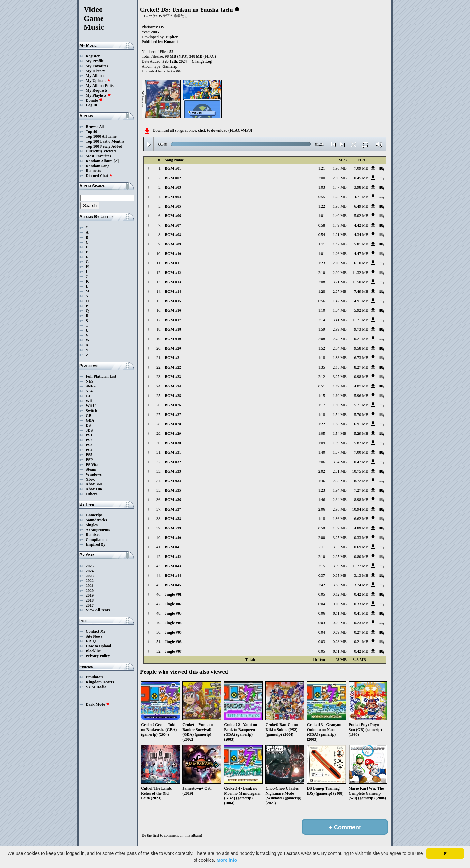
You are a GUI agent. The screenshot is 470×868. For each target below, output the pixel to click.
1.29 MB (340, 528)
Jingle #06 (173, 642)
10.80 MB (360, 557)
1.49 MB (340, 225)
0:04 (322, 604)
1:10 (322, 310)
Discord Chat (99, 176)
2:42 (322, 585)
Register (93, 56)
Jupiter (172, 37)
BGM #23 (173, 377)
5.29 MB (361, 434)
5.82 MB (361, 443)
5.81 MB (361, 244)
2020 (90, 591)
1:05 (322, 434)
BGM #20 (173, 348)
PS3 (89, 445)
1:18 (322, 358)
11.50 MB (360, 282)
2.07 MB (340, 292)
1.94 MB (340, 490)
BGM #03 (173, 187)
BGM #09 (173, 244)
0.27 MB (361, 632)
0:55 (322, 197)
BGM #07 (173, 225)
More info (227, 860)
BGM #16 (173, 310)
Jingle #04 (173, 623)
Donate (94, 100)
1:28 (322, 292)
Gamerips (94, 515)
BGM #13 (173, 282)
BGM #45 (173, 585)
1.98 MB (340, 206)
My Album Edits (100, 86)
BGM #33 (173, 471)
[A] (116, 161)
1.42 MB (340, 301)
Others (92, 494)
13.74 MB (360, 585)
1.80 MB (340, 405)
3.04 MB (340, 462)
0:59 (322, 528)
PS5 (89, 455)
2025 (90, 566)
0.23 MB (361, 623)
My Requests (97, 90)
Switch (92, 411)
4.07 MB (361, 386)
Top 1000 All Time (101, 136)
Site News (94, 636)
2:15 (322, 566)
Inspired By (96, 544)
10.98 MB (360, 377)
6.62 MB (361, 519)
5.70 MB (361, 415)
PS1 (89, 435)
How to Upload (98, 646)
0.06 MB (340, 623)
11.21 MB (360, 320)
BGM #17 (173, 320)
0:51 (322, 386)
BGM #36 (173, 500)
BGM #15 (173, 301)
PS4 (89, 450)
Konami (171, 42)
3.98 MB (361, 187)
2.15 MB (340, 367)
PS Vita (92, 465)
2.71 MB (340, 471)
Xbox (90, 479)
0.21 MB (361, 642)
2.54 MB (340, 348)
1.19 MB (340, 386)
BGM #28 (173, 424)
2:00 (322, 178)
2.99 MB (340, 273)
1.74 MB (340, 310)
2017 (90, 605)
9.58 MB (361, 348)
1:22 (322, 206)
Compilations (97, 540)
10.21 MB (360, 339)
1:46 (322, 481)
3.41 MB (340, 320)
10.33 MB (360, 538)
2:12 (322, 377)
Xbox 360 (94, 484)
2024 (90, 571)
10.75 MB (360, 471)
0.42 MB (361, 594)
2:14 (322, 320)
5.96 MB (361, 396)
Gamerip (170, 66)
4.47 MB (361, 254)
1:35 (322, 367)
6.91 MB (361, 424)
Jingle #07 (173, 651)
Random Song (98, 166)
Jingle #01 (173, 594)
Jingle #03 (173, 613)
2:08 (322, 282)
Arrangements (98, 530)
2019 (90, 595)
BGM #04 (173, 197)
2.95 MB (340, 557)
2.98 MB (340, 509)
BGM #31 (173, 452)
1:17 (322, 405)
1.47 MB (340, 187)
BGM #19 (173, 339)
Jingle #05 (173, 632)
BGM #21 (173, 358)
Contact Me (96, 631)
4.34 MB (361, 235)
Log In (91, 105)
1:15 (322, 396)
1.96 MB (340, 168)
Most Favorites (98, 156)
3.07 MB (340, 377)
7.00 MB (361, 452)
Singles (92, 525)
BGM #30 (173, 443)
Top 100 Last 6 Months (105, 141)
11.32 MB (360, 273)
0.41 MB (361, 613)
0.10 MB (340, 604)
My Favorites (97, 66)
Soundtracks (96, 520)
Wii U (91, 406)
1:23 (322, 263)
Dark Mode (98, 704)
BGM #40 (173, 538)
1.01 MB (340, 235)
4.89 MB (361, 528)
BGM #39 (173, 528)
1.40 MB (340, 216)
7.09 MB (361, 168)
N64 (89, 391)
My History (95, 71)
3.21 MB (340, 282)
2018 (90, 600)
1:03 (322, 187)
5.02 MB (361, 216)
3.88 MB (340, 585)
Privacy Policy (98, 656)
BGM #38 (173, 519)
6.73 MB (361, 358)
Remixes (93, 535)
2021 (90, 586)
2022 (90, 581)
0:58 (322, 225)
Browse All (95, 127)
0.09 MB (340, 632)
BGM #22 (173, 367)
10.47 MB (360, 462)
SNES (91, 386)
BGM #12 (173, 273)
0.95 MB (340, 576)
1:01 (322, 216)
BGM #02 (173, 178)
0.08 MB (340, 642)
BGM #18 (173, 329)
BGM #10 (173, 254)
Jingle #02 (173, 604)
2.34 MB (340, 500)
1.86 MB (340, 519)
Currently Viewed (101, 151)
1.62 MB (340, 244)
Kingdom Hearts (100, 682)
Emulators (95, 677)
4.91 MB (361, 301)
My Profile (95, 61)
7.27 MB (361, 490)
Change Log (202, 61)
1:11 (322, 244)
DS (88, 425)
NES (90, 381)
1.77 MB (340, 452)
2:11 (322, 547)
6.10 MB (361, 263)
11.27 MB (360, 566)
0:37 (322, 576)
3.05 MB (340, 538)
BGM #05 (173, 206)
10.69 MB (360, 547)
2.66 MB (340, 178)
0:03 (322, 623)
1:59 (322, 329)
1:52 (322, 348)
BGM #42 (173, 557)
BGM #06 (173, 216)
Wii (89, 401)
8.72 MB (361, 481)
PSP (89, 460)
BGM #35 (173, 490)
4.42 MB (361, 225)
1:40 (322, 452)
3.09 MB (340, 566)
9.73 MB (361, 329)
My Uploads (98, 81)
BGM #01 (173, 168)
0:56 (322, 301)
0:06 (322, 613)
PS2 (89, 440)
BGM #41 (173, 547)
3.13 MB (361, 576)
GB (89, 416)
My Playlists (98, 95)
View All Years (98, 610)
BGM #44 (173, 576)
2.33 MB (340, 481)
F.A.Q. (91, 641)
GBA (90, 420)
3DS (89, 430)
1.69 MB (340, 396)
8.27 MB (361, 367)
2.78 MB (340, 339)
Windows (94, 474)
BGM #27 (173, 415)
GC (89, 396)
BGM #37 (173, 509)
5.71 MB (361, 405)
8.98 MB (361, 500)
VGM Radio (96, 687)
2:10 (322, 273)
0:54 (322, 235)
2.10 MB (340, 263)
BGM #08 (173, 235)
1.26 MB (340, 254)
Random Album (99, 161)
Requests (93, 171)
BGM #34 (173, 481)
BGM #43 (173, 566)
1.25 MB (340, 197)
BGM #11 (173, 263)
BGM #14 (173, 292)
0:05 (322, 594)
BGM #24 (173, 386)
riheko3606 (173, 71)
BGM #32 (173, 462)
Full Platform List (101, 376)
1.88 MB (340, 358)
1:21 (322, 168)
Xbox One (94, 489)
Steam (91, 469)
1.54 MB (340, 415)
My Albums (96, 76)
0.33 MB (361, 604)
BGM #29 (173, 434)
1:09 (322, 443)
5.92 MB (361, 310)
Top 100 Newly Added (104, 146)
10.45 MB (360, 178)
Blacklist (93, 651)
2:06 (322, 462)
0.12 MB (340, 594)
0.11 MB (340, 613)
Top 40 (92, 132)
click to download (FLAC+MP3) (225, 130)
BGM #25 (173, 396)
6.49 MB (361, 206)
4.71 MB (361, 197)
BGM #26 (173, 405)
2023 (90, 576)
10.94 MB (360, 509)
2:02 (322, 471)
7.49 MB (361, 292)
